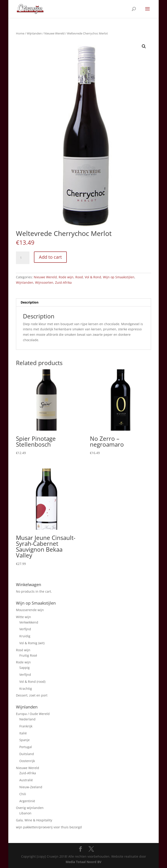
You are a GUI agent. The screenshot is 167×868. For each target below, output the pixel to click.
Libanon (25, 813)
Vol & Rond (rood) (32, 682)
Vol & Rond (93, 277)
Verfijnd (25, 629)
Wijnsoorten (44, 282)
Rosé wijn (23, 650)
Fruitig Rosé (28, 655)
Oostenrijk (27, 761)
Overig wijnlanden (30, 808)
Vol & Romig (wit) (32, 643)
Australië (26, 780)
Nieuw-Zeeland (31, 787)
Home (20, 33)
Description (30, 302)
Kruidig (25, 636)
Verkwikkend (29, 622)
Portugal (26, 747)
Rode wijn (66, 277)
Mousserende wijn (30, 610)
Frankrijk (26, 726)
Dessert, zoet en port (32, 695)
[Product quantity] (23, 258)
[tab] (84, 303)
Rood (79, 277)
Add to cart (50, 257)
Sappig (24, 668)
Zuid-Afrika (63, 282)
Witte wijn (23, 617)
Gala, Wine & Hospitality (34, 820)
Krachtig (26, 689)
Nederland (27, 719)
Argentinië (27, 801)
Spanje (24, 740)
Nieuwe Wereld (54, 33)
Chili (23, 794)
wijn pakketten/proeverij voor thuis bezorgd (49, 827)
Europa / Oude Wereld (33, 714)
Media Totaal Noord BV (83, 862)
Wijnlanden (34, 33)
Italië (23, 733)
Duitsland (27, 754)
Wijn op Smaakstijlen (119, 277)
